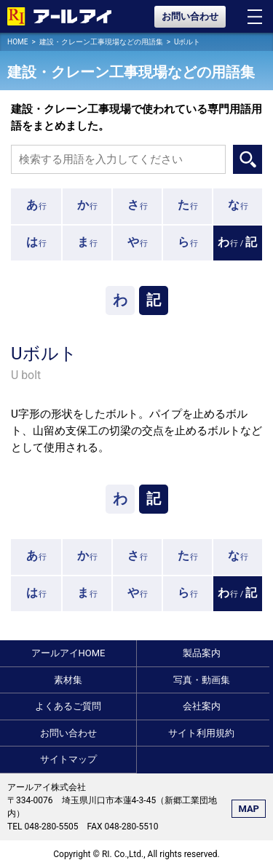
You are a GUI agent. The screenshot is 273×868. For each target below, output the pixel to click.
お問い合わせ (190, 16)
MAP (249, 809)
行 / (238, 242)
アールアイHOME (68, 653)
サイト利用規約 (201, 733)
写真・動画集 (202, 680)
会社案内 (202, 706)
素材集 (68, 680)
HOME (17, 42)
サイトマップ (68, 759)
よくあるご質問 (68, 706)
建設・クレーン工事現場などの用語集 (101, 42)
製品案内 (202, 653)
